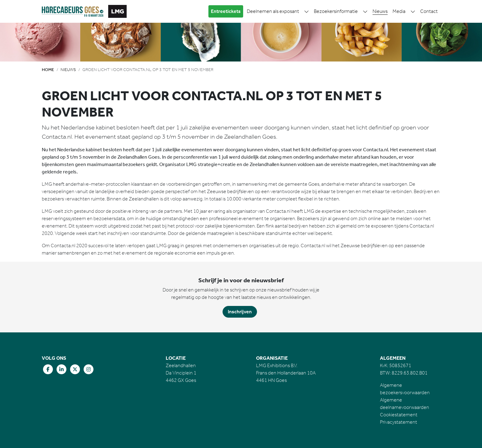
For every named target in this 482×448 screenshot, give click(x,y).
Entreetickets (226, 11)
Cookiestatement (399, 415)
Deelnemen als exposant (273, 11)
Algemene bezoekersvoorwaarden (405, 389)
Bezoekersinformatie (336, 11)
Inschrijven (240, 312)
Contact (429, 11)
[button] (306, 11)
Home (48, 70)
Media (399, 11)
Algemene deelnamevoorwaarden (405, 404)
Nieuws (380, 11)
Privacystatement (399, 422)
